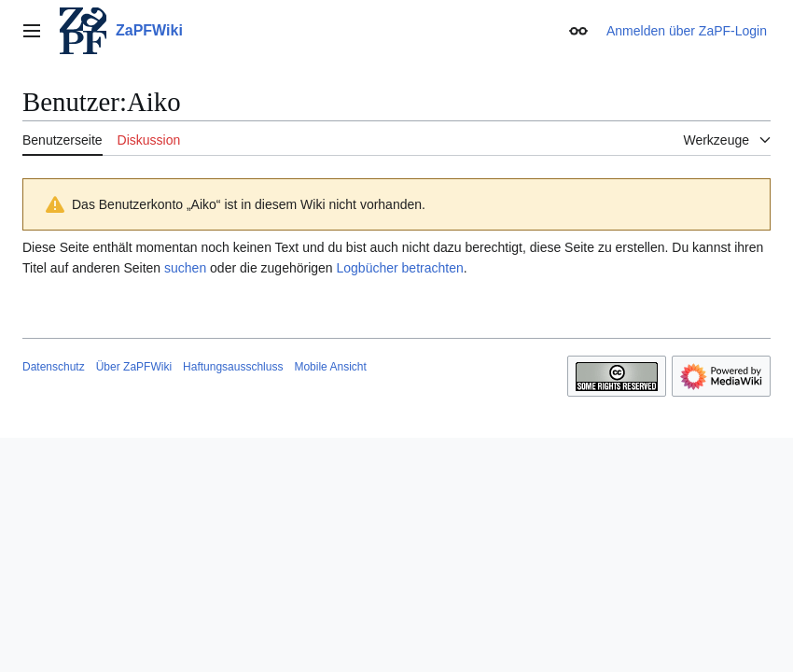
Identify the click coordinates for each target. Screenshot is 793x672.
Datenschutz (54, 367)
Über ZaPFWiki (134, 367)
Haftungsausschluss (233, 367)
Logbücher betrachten (400, 268)
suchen (185, 268)
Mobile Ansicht (330, 367)
